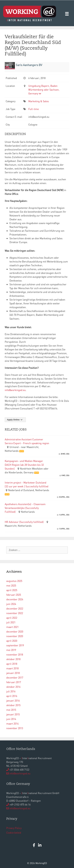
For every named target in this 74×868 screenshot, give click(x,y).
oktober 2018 (13, 659)
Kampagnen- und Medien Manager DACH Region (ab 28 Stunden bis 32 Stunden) (24, 465)
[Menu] (67, 14)
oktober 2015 (13, 705)
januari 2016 (13, 701)
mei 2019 (11, 650)
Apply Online (15, 420)
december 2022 (15, 608)
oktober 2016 (13, 687)
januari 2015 (13, 714)
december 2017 (15, 678)
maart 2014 (12, 724)
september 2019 (15, 645)
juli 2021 (11, 622)
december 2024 (15, 599)
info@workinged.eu (15, 390)
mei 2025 (11, 585)
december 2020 (15, 631)
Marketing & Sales (39, 101)
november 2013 (15, 728)
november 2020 (15, 636)
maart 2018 (12, 668)
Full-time (34, 109)
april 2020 (12, 641)
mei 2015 (11, 710)
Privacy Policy (14, 828)
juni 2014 (11, 719)
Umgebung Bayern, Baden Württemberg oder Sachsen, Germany (44, 90)
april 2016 (12, 696)
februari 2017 (14, 682)
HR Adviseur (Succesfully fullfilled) (24, 522)
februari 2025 (14, 595)
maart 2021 (12, 627)
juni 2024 (11, 604)
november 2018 (15, 654)
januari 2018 (13, 673)
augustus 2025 (14, 581)
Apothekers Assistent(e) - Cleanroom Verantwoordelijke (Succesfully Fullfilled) (25, 508)
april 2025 (12, 590)
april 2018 (12, 664)
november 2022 (15, 613)
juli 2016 (11, 691)
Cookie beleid (14, 833)
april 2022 (12, 618)
